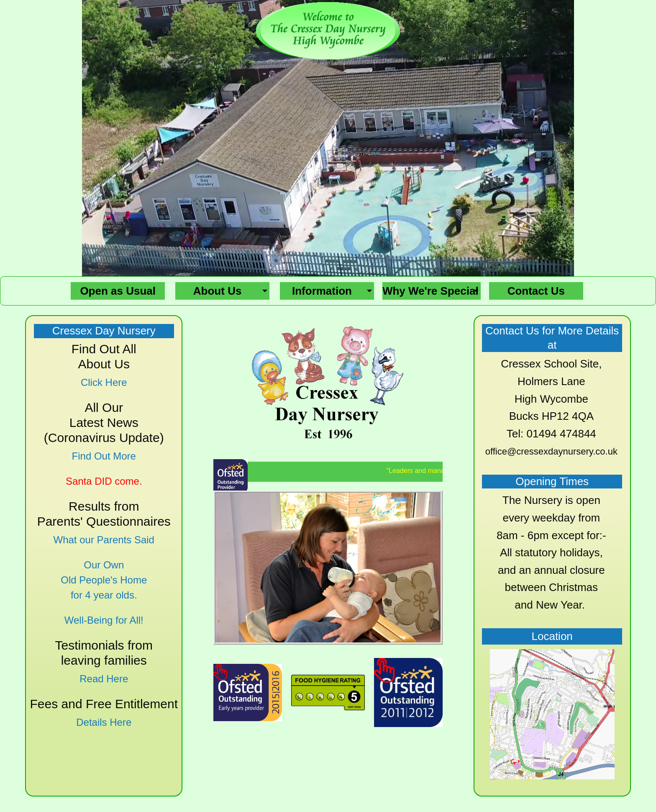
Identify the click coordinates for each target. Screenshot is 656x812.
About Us (218, 291)
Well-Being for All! (104, 620)
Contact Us (536, 291)
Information (322, 291)
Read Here (104, 679)
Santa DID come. (104, 481)
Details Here (104, 722)
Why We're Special (430, 291)
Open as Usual (118, 291)
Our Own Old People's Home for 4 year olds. (104, 580)
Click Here (104, 382)
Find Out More (104, 456)
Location (552, 636)
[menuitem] (118, 291)
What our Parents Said (104, 540)
